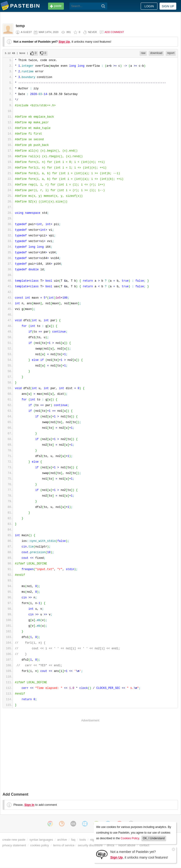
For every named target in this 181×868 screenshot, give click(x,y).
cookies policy (40, 845)
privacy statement (14, 845)
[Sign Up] (102, 854)
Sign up (168, 6)
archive (62, 840)
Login (149, 6)
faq (73, 840)
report (171, 53)
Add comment (114, 32)
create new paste (14, 840)
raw (143, 53)
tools (83, 840)
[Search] (103, 6)
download (156, 53)
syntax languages (41, 840)
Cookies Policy (130, 838)
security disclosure (90, 845)
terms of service (64, 845)
